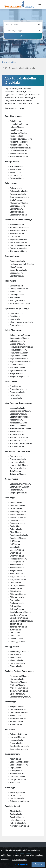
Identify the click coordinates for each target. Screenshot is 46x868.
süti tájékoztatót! (19, 860)
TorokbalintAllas (9, 62)
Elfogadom (38, 864)
